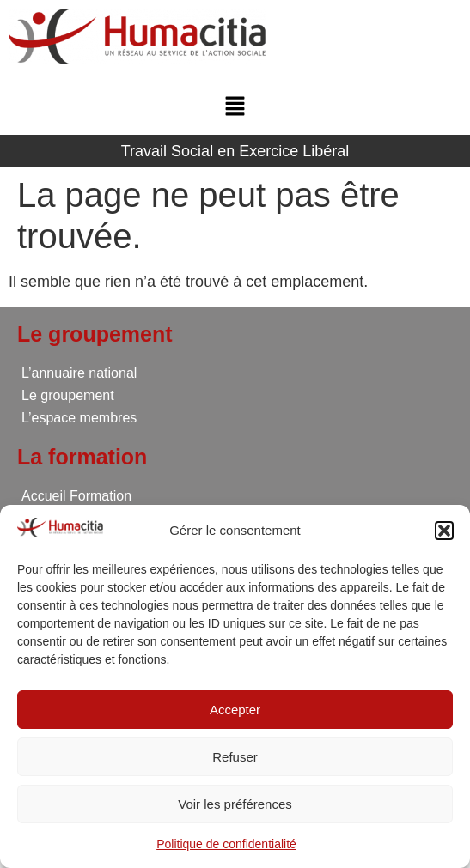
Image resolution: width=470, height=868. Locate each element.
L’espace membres (79, 418)
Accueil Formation (76, 496)
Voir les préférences (235, 804)
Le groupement (68, 395)
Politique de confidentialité (226, 844)
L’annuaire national (79, 373)
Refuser (235, 757)
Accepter (235, 710)
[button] (444, 531)
